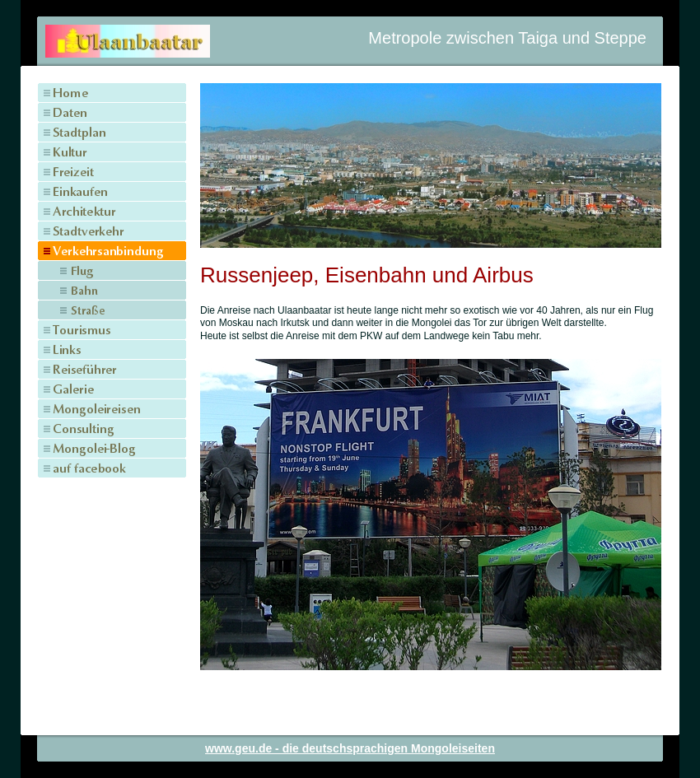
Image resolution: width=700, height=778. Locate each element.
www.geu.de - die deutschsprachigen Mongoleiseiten (350, 748)
